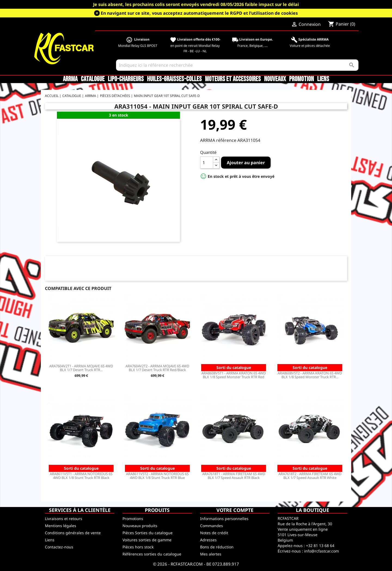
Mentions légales (61, 526)
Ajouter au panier (246, 163)
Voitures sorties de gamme (147, 540)
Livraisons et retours (64, 519)
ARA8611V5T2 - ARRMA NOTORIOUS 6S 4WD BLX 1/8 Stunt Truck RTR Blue (157, 476)
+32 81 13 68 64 (320, 546)
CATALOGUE (93, 79)
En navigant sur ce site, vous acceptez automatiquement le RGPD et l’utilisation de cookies (199, 13)
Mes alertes (211, 554)
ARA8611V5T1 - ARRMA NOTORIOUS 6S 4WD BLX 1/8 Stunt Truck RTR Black (81, 476)
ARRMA (70, 79)
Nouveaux (275, 79)
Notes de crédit (214, 533)
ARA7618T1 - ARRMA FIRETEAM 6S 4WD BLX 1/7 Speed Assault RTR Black (234, 476)
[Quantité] (207, 163)
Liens (323, 79)
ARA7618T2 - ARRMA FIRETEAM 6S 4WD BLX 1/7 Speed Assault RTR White (310, 476)
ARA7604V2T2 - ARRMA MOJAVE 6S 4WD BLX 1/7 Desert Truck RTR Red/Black (157, 368)
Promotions (133, 519)
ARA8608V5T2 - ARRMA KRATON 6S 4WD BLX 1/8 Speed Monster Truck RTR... (310, 375)
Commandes (212, 526)
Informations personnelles (224, 519)
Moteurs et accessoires (233, 79)
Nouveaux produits (140, 526)
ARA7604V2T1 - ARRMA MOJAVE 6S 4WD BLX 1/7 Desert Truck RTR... (81, 368)
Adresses (208, 540)
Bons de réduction (217, 547)
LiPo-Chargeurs (126, 79)
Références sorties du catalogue (152, 554)
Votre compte (235, 510)
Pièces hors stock (138, 547)
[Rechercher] (237, 65)
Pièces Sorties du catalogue (148, 533)
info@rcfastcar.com (321, 551)
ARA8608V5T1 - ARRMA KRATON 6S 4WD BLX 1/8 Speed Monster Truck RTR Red (234, 375)
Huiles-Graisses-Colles (174, 79)
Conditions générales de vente (73, 533)
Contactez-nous (59, 547)
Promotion (301, 79)
